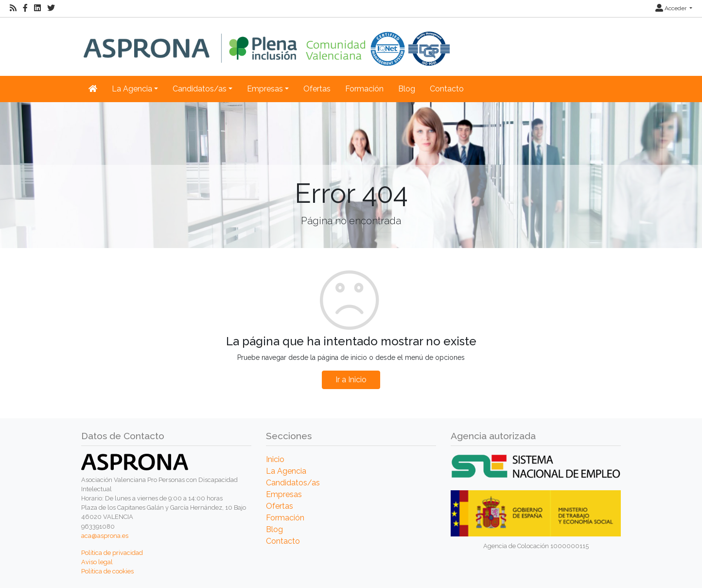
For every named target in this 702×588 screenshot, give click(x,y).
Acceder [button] (672, 8)
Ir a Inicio (351, 380)
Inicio (275, 459)
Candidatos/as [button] (200, 89)
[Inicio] (267, 42)
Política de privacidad (112, 553)
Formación (364, 89)
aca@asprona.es (105, 536)
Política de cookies (107, 571)
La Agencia (286, 471)
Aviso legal (97, 562)
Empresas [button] (265, 89)
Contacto (447, 89)
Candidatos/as (293, 483)
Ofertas (317, 89)
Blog (407, 89)
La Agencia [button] (132, 89)
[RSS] (13, 8)
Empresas (284, 494)
